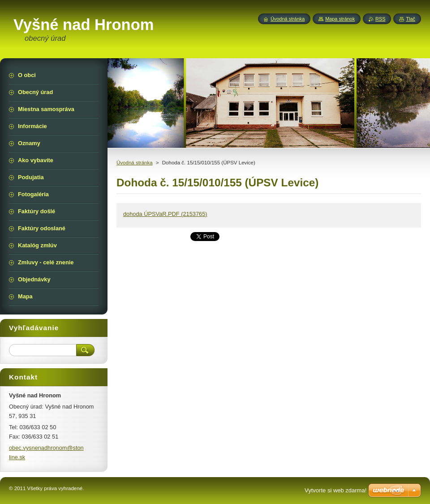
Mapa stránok (340, 19)
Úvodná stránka (135, 163)
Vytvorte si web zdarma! (335, 490)
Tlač (411, 19)
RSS (380, 19)
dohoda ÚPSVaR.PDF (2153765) (165, 214)
